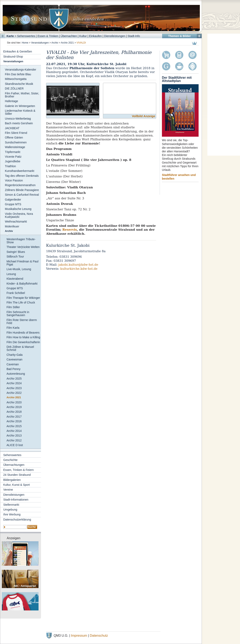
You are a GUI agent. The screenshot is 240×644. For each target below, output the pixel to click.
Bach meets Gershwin (19, 123)
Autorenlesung (16, 374)
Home (25, 43)
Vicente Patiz (13, 157)
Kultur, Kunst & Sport (17, 485)
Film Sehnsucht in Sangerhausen (18, 314)
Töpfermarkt (13, 152)
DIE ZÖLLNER (14, 88)
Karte (10, 36)
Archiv (55, 43)
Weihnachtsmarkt (16, 222)
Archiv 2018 (14, 412)
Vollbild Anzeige (144, 116)
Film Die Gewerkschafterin (23, 342)
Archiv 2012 (14, 440)
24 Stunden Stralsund (17, 475)
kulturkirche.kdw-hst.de (79, 269)
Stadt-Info (134, 36)
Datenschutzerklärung (17, 520)
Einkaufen (95, 36)
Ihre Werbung (12, 514)
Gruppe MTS (13, 204)
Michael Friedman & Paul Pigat (22, 263)
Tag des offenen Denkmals (22, 176)
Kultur (83, 36)
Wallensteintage (15, 147)
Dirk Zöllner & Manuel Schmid (20, 348)
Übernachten (69, 36)
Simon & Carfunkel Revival (22, 195)
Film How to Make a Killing (23, 337)
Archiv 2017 (14, 417)
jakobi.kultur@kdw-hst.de (78, 265)
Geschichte (10, 460)
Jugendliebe (13, 161)
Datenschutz (99, 636)
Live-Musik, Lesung (19, 269)
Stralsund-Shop (13, 57)
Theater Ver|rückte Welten (23, 247)
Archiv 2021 (67, 43)
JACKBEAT (12, 128)
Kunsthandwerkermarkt (20, 171)
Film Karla (13, 328)
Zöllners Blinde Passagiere (22, 190)
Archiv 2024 (14, 383)
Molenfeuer (12, 226)
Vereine (8, 490)
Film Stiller (13, 307)
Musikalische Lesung (18, 209)
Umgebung (10, 510)
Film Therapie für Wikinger (23, 298)
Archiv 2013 (14, 436)
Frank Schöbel (16, 293)
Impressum (79, 636)
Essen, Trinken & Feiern (18, 470)
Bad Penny (14, 369)
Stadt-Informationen (16, 500)
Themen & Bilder (179, 36)
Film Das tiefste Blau (18, 74)
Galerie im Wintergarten (20, 106)
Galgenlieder (13, 200)
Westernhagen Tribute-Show (21, 241)
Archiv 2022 (14, 393)
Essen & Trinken (48, 36)
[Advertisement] (224, 95)
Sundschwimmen (16, 142)
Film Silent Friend (16, 133)
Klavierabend (15, 279)
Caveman (13, 364)
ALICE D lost (15, 445)
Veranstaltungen (40, 43)
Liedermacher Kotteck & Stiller (20, 112)
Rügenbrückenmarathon (20, 185)
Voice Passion (14, 180)
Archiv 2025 (14, 379)
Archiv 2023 (14, 388)
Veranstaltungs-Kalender (20, 70)
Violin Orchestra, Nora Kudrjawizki (19, 215)
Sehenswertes (26, 36)
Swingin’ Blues (16, 252)
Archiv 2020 (14, 402)
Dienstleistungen (115, 36)
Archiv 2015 (14, 426)
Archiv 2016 (14, 421)
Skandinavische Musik (19, 84)
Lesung (11, 274)
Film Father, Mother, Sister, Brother (22, 95)
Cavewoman (14, 359)
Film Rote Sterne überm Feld (22, 321)
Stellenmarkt (11, 505)
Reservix (70, 230)
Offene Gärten (14, 138)
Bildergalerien (12, 480)
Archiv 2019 (14, 407)
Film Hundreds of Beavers (23, 333)
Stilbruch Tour (15, 257)
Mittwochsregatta (16, 79)
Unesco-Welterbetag (18, 119)
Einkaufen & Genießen (18, 51)
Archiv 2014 (14, 431)
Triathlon (10, 166)
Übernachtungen (14, 465)
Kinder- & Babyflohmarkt (22, 284)
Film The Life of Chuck (21, 302)
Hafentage (12, 101)
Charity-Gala (15, 355)
